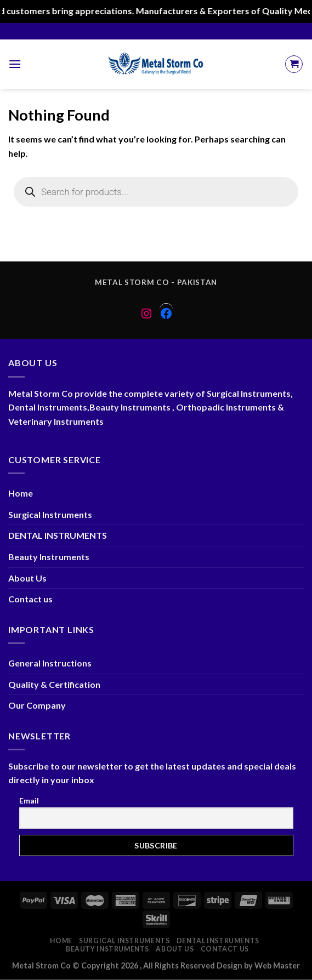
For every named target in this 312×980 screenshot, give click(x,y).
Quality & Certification (54, 684)
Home (21, 493)
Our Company (37, 705)
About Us (27, 578)
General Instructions (50, 663)
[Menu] (15, 64)
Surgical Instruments (50, 514)
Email (29, 800)
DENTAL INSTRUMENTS (58, 535)
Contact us (30, 599)
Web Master (277, 965)
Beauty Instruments (49, 557)
